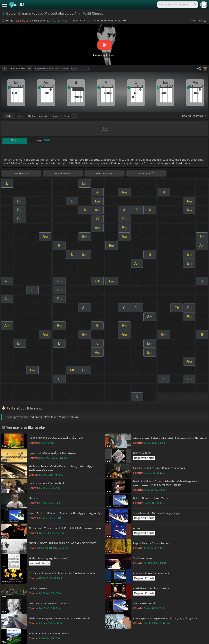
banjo (55, 116)
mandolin (43, 116)
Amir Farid (83, 13)
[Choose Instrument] (74, 116)
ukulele (32, 116)
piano (20, 116)
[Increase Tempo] (29, 68)
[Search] (195, 5)
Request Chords (144, 458)
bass (66, 116)
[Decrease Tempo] (4, 68)
